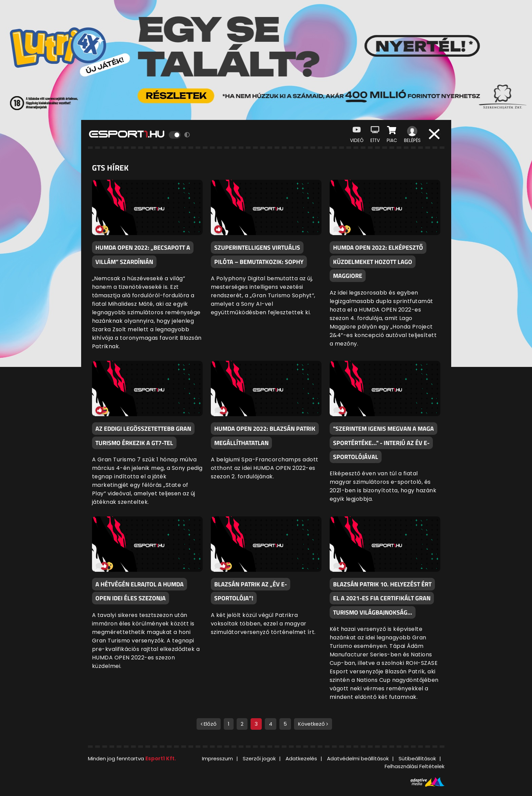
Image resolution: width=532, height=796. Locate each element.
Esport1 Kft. (161, 758)
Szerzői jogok (259, 758)
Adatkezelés (301, 758)
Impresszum (217, 758)
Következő (313, 724)
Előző (209, 724)
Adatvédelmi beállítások (358, 758)
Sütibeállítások (417, 758)
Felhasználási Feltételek (415, 766)
